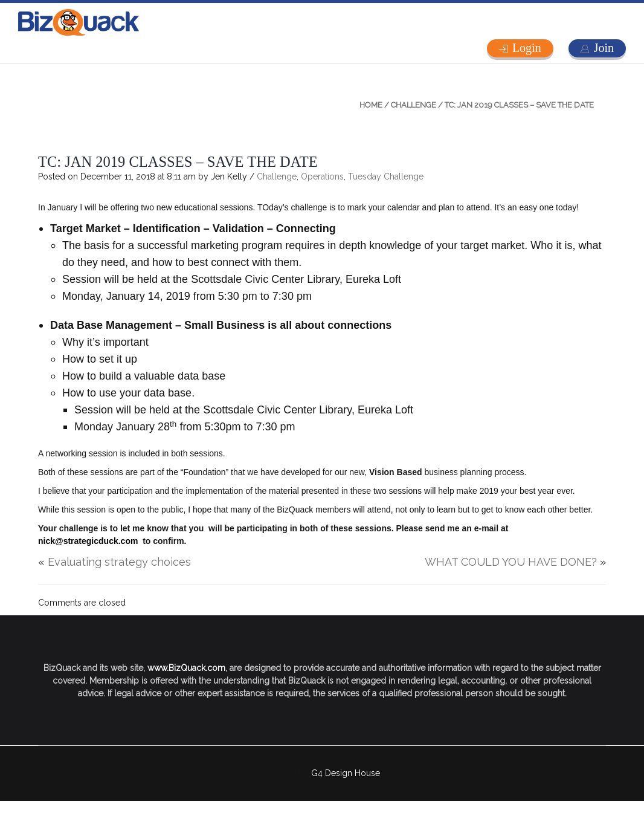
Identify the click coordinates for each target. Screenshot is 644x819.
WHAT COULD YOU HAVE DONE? (511, 562)
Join (604, 48)
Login (527, 48)
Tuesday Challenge (386, 176)
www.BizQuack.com (186, 668)
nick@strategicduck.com (88, 541)
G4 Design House (346, 773)
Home (371, 105)
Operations (322, 176)
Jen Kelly (229, 176)
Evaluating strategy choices (119, 562)
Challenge (414, 105)
